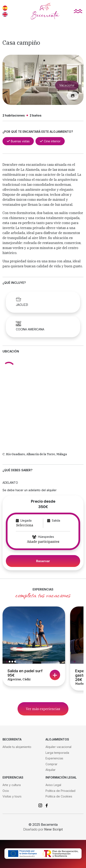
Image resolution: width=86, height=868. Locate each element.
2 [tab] (11, 662)
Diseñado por (43, 829)
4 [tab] (16, 662)
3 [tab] (13, 662)
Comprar (51, 764)
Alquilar (51, 770)
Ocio (6, 791)
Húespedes (46, 537)
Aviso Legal (53, 785)
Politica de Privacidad (60, 791)
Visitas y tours (12, 796)
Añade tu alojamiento (17, 747)
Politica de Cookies (59, 796)
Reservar (43, 561)
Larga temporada (57, 753)
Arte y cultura (12, 785)
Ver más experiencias (43, 709)
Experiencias (54, 758)
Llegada (26, 520)
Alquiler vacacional (58, 747)
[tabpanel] (34, 635)
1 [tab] (8, 662)
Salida (56, 520)
